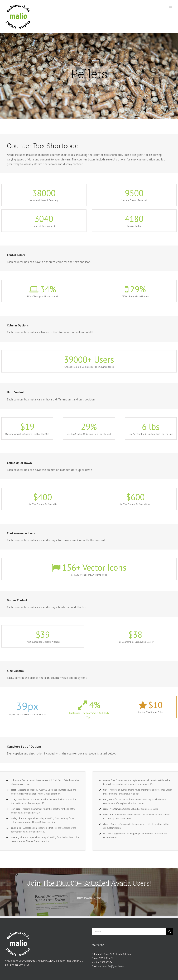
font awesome (119, 809)
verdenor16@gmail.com (111, 966)
